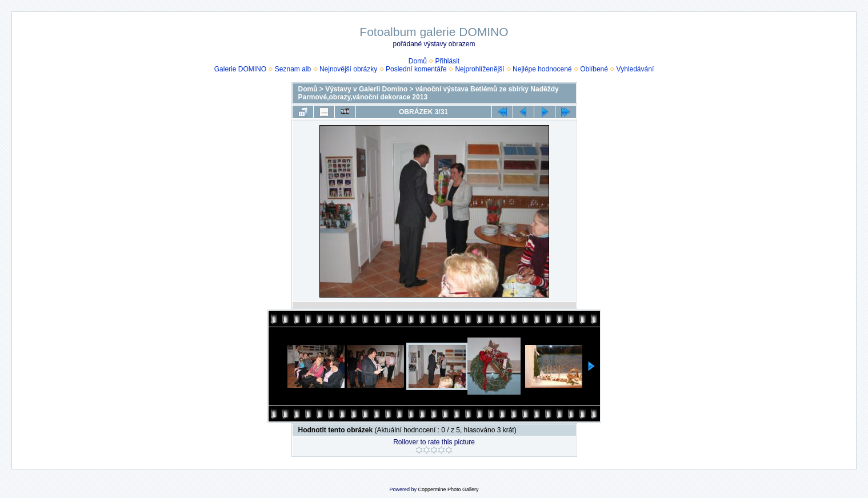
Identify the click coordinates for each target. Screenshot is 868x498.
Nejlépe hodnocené (542, 69)
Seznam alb (293, 69)
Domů (418, 61)
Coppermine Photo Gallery (448, 489)
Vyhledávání (635, 69)
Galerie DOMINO (240, 69)
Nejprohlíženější (479, 69)
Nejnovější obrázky (348, 69)
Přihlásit (448, 61)
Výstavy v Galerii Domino (366, 89)
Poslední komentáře (416, 69)
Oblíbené (594, 69)
